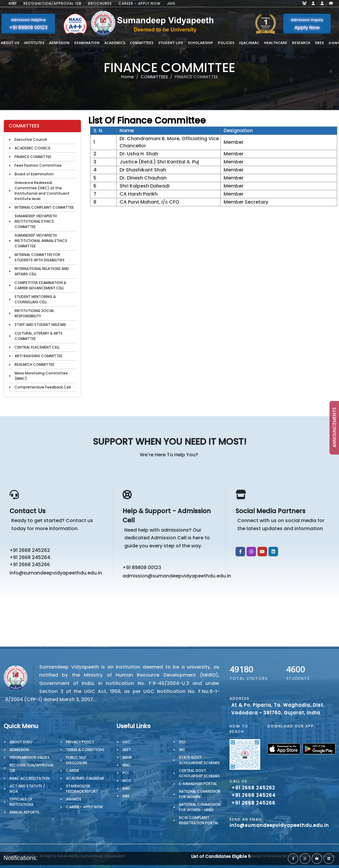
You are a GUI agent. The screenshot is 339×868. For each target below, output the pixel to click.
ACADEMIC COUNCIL (33, 148)
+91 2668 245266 (30, 565)
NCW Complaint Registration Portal (199, 820)
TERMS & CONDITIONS (85, 750)
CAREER (73, 771)
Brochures (100, 4)
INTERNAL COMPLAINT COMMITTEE (44, 207)
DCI (182, 742)
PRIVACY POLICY (80, 742)
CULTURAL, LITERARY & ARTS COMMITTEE (39, 336)
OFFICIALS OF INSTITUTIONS (22, 802)
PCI (125, 773)
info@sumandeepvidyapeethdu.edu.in (56, 573)
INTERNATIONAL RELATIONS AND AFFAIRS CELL (42, 271)
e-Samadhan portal (198, 784)
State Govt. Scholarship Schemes (199, 760)
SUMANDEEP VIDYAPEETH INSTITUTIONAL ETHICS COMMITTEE (36, 221)
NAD (126, 788)
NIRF (13, 4)
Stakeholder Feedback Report (82, 789)
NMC (127, 765)
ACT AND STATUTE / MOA (27, 789)
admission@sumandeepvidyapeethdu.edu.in (171, 576)
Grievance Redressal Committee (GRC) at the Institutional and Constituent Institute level (42, 191)
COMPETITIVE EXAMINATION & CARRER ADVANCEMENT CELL (40, 285)
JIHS (171, 4)
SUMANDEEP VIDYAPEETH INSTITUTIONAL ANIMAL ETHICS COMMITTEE (41, 241)
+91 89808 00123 (142, 568)
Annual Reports (24, 812)
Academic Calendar (85, 778)
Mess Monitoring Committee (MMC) (41, 376)
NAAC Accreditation (30, 778)
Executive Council (31, 139)
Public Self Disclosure (77, 760)
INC (182, 750)
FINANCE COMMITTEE (33, 157)
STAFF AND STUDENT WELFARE (40, 325)
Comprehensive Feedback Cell (43, 387)
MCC (127, 781)
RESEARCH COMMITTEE (34, 364)
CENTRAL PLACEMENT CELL (37, 347)
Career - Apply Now (139, 4)
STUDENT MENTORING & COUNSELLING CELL (35, 299)
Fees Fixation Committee (38, 165)
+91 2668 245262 (30, 550)
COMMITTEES (154, 77)
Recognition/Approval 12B (52, 4)
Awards (74, 799)
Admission (19, 750)
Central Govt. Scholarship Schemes (199, 773)
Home (127, 77)
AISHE (127, 757)
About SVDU (21, 742)
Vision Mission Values (30, 757)
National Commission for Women (200, 794)
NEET (127, 750)
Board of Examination (34, 174)
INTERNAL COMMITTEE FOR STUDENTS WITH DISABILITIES (40, 257)
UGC (127, 742)
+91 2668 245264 (30, 557)
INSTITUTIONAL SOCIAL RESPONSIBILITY (34, 313)
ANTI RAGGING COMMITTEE (38, 356)
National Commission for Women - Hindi (200, 807)
